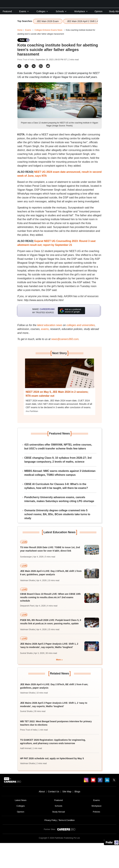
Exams (24, 11)
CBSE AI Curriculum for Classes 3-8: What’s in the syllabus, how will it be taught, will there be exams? (56, 486)
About (42, 792)
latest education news (50, 325)
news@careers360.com (65, 339)
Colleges (42, 11)
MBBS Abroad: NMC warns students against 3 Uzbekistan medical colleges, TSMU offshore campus (60, 473)
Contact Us (54, 792)
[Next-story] (59, 376)
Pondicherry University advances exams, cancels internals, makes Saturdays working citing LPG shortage (59, 499)
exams (45, 329)
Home (20, 30)
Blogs (77, 792)
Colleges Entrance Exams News (48, 30)
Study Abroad (59, 812)
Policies (96, 812)
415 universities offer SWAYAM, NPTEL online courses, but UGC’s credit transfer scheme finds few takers (58, 447)
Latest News (21, 800)
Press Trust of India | (27, 60)
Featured (7, 11)
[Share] (19, 66)
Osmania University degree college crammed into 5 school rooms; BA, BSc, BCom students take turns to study (57, 514)
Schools (61, 11)
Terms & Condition (66, 820)
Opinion (99, 11)
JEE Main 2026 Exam (48, 21)
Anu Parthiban (32, 411)
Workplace (81, 11)
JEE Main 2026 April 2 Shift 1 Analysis (86, 21)
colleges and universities (81, 325)
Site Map (67, 792)
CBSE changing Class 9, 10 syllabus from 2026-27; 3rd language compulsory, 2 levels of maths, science (58, 460)
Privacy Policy (50, 820)
